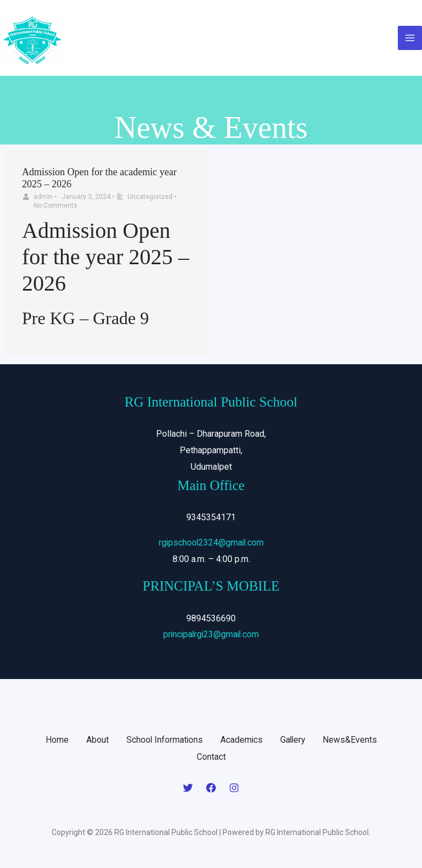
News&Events (351, 741)
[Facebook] (211, 789)
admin (43, 199)
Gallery (293, 741)
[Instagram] (234, 789)
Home (55, 741)
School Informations (163, 741)
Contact (211, 758)
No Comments (55, 207)
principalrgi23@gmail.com (211, 636)
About (96, 741)
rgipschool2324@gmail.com (211, 544)
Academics (241, 741)
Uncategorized (150, 199)
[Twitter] (188, 789)
